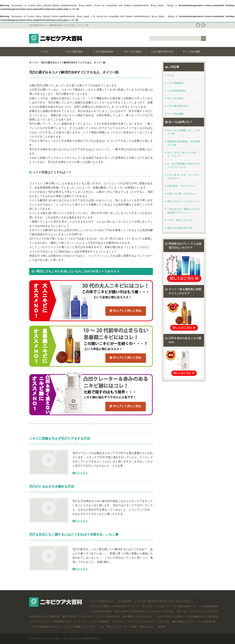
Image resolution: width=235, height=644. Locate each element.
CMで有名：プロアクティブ (181, 186)
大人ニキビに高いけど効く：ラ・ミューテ (183, 154)
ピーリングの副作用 (99, 622)
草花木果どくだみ (63, 622)
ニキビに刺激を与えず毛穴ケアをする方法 (59, 438)
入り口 (44, 52)
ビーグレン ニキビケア (40, 622)
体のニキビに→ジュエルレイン (182, 201)
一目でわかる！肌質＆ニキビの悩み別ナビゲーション (183, 211)
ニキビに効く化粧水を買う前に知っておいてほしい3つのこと (163, 601)
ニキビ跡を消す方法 (162, 52)
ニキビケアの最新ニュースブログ (79, 627)
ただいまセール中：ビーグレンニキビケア (183, 177)
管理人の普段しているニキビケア (78, 616)
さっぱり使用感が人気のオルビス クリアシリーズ (183, 165)
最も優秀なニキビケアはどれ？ (138, 616)
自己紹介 (161, 627)
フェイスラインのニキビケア (141, 622)
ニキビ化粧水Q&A (103, 52)
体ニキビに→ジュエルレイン (155, 606)
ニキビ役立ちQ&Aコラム (184, 606)
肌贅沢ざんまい (147, 627)
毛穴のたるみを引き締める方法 (52, 486)
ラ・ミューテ (80, 622)
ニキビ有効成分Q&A (208, 606)
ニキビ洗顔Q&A (73, 52)
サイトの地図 (130, 627)
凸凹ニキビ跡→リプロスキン (181, 194)
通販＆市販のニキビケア (183, 622)
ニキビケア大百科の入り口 (101, 601)
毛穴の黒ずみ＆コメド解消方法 (44, 616)
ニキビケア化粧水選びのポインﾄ (45, 627)
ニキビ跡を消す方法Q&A (100, 611)
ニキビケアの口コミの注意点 (169, 616)
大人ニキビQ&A (132, 52)
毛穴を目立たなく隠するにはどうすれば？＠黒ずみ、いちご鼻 (74, 534)
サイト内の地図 (191, 52)
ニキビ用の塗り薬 (206, 622)
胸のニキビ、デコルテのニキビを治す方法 (197, 611)
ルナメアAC (163, 622)
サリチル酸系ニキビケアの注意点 (202, 616)
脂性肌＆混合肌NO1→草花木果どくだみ (183, 143)
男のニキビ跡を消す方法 (179, 228)
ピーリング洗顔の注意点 (108, 616)
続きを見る (80, 473)
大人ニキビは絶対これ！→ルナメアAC (183, 132)
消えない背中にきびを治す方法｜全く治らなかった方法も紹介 (144, 611)
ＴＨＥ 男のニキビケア (179, 220)
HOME (35, 63)
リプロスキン (118, 622)
